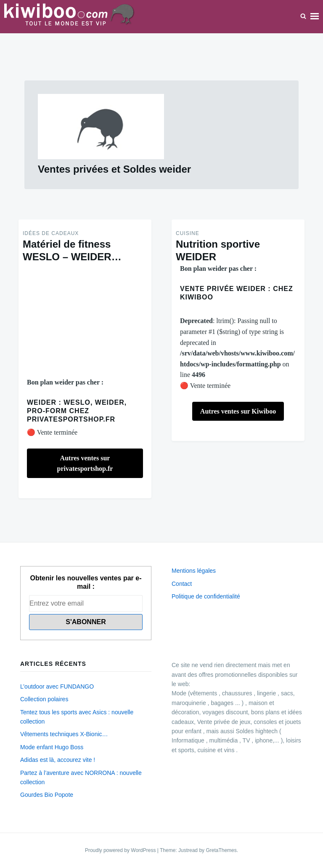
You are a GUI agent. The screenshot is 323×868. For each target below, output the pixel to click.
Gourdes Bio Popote (47, 795)
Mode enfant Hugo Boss (52, 747)
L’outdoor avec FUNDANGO (57, 686)
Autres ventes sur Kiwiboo (238, 411)
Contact (182, 584)
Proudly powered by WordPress (121, 850)
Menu (315, 16)
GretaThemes (221, 850)
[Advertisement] (85, 320)
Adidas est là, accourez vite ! (58, 760)
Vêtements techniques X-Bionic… (64, 734)
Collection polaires (44, 699)
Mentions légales (194, 571)
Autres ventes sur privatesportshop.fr (85, 463)
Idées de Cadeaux (51, 233)
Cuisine (188, 233)
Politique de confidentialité (206, 596)
